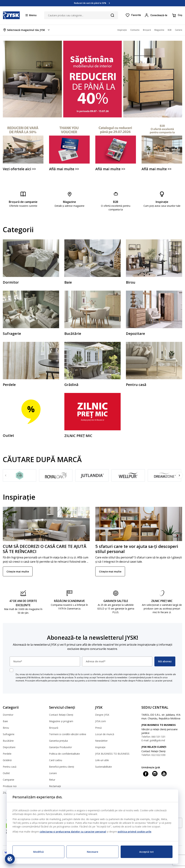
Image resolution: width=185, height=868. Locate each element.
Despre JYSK (102, 715)
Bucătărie (8, 741)
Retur (52, 780)
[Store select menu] (27, 30)
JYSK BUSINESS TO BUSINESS (112, 754)
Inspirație (100, 747)
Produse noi (10, 786)
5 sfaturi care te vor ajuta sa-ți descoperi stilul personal (137, 549)
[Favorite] (133, 15)
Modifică (38, 852)
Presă (98, 728)
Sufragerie (9, 734)
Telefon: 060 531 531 (153, 737)
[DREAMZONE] (164, 475)
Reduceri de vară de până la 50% (90, 3)
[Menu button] (31, 15)
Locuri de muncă (105, 734)
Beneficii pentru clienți (62, 767)
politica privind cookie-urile (134, 832)
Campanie (9, 780)
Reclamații (55, 786)
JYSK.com (101, 721)
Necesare (92, 852)
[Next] (179, 475)
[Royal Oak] (56, 475)
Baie (5, 721)
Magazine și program (61, 721)
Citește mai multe (18, 572)
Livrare (53, 773)
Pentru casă (10, 767)
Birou (6, 728)
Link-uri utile (102, 760)
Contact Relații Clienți (61, 715)
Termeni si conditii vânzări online (68, 734)
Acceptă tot (146, 852)
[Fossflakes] (20, 475)
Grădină (7, 760)
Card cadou (56, 760)
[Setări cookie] (10, 859)
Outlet (6, 773)
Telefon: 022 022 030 (153, 755)
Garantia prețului (58, 741)
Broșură (54, 728)
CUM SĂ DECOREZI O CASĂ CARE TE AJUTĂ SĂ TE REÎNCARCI (45, 549)
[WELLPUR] (128, 475)
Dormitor (8, 715)
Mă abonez (165, 661)
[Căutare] (112, 15)
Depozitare (9, 747)
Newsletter (101, 741)
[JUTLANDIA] (92, 475)
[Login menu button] (156, 15)
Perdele (7, 754)
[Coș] (177, 15)
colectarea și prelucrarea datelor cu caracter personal (73, 832)
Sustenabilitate (103, 767)
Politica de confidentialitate (64, 754)
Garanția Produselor (60, 747)
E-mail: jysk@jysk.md (153, 740)
